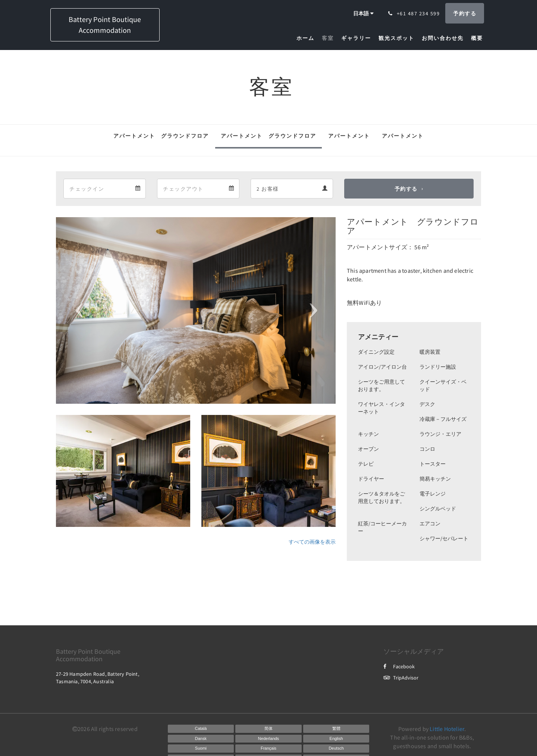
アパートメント (349, 136)
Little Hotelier (447, 729)
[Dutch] (268, 739)
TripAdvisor (401, 678)
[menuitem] (307, 38)
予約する (406, 189)
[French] (268, 749)
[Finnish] (201, 749)
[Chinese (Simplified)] (268, 729)
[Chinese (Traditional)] (336, 729)
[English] (336, 739)
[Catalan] (201, 729)
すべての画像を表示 (312, 542)
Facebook (399, 666)
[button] (77, 310)
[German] (336, 749)
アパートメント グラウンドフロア (161, 136)
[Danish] (201, 739)
